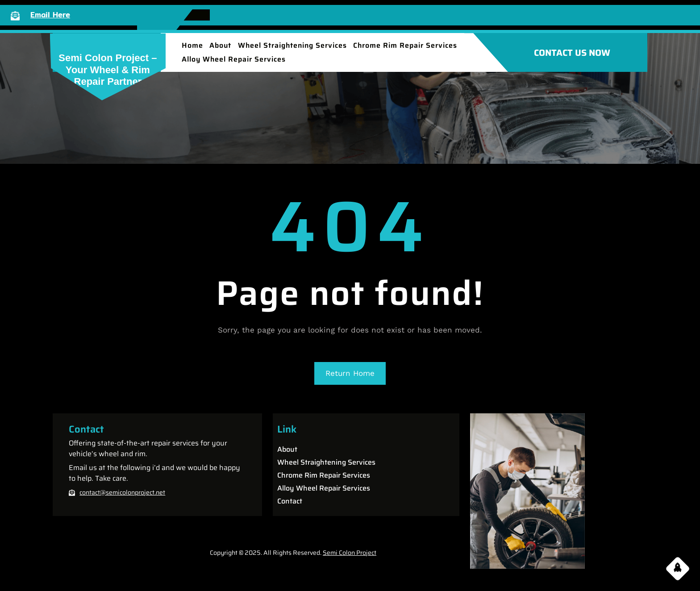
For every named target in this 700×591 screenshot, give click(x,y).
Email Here (50, 15)
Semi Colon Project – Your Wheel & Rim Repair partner (108, 70)
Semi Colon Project (350, 553)
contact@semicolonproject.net (122, 492)
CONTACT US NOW (572, 53)
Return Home (350, 373)
